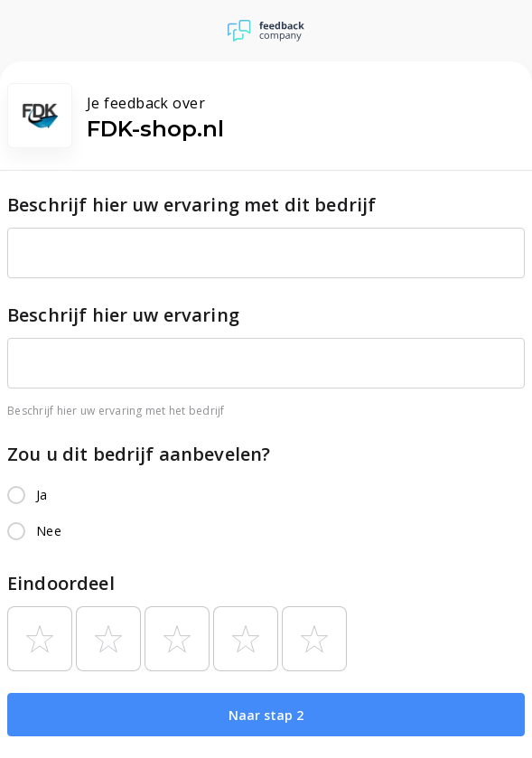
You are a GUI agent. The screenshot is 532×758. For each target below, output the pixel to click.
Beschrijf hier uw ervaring (123, 315)
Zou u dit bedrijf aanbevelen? (139, 454)
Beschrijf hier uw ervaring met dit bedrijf (191, 205)
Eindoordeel (61, 583)
